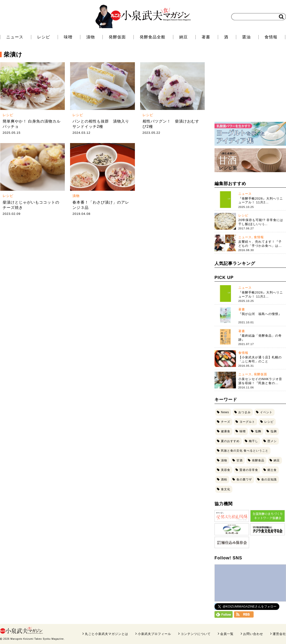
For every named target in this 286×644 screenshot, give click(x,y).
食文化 (226, 489)
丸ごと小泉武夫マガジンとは (107, 634)
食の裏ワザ (244, 479)
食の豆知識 (269, 479)
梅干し (253, 441)
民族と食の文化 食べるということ (245, 451)
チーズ (226, 422)
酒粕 (224, 479)
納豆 (184, 37)
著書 (206, 37)
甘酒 (240, 460)
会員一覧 (227, 634)
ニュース (15, 37)
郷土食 (272, 470)
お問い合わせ (253, 634)
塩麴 (258, 431)
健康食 (226, 431)
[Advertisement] (250, 87)
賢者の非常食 (249, 470)
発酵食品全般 (153, 37)
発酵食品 (258, 460)
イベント (266, 412)
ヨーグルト (247, 422)
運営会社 (279, 634)
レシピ (44, 37)
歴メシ (272, 441)
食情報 (271, 37)
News (225, 412)
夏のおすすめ (230, 441)
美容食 (226, 470)
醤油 (246, 37)
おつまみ (245, 412)
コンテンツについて (196, 634)
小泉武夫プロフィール (154, 634)
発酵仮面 (117, 37)
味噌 (68, 37)
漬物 (91, 37)
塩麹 (274, 431)
